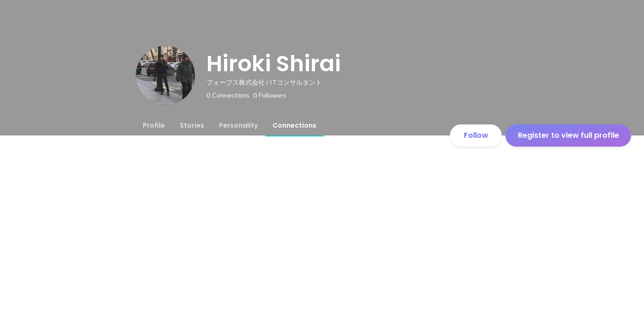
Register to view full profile (568, 135)
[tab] (154, 125)
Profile (154, 125)
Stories (192, 125)
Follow (476, 135)
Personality (238, 125)
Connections (295, 125)
